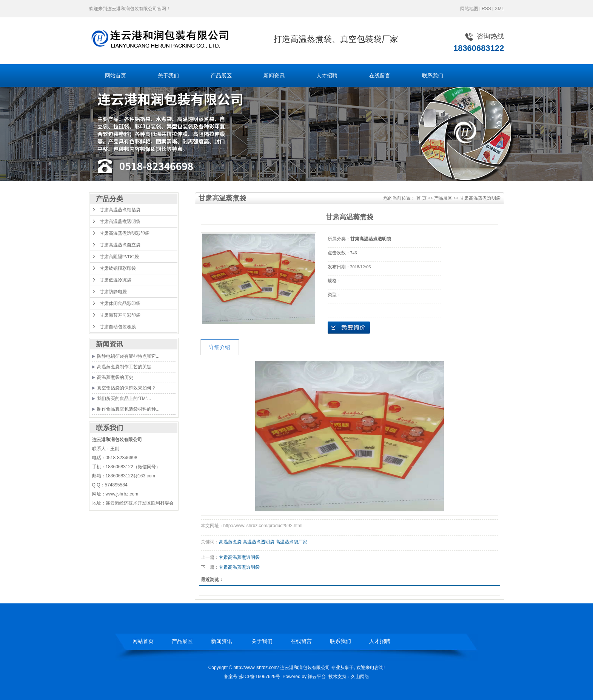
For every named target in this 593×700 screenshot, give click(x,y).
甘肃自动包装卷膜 (118, 327)
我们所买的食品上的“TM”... (124, 398)
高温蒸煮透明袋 (259, 542)
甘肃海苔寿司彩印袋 (120, 315)
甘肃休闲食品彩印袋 (120, 303)
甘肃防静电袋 (113, 292)
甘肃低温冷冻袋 (116, 280)
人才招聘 (327, 75)
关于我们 (168, 75)
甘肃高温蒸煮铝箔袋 (120, 210)
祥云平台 (317, 677)
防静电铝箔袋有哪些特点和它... (128, 356)
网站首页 (116, 75)
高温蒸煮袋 (230, 542)
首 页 (421, 198)
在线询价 (349, 328)
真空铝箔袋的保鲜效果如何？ (126, 388)
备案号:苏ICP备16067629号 (252, 677)
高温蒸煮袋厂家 (291, 542)
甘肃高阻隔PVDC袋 (119, 257)
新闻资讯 (274, 75)
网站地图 (469, 9)
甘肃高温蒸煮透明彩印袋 (125, 233)
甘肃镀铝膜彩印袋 (118, 268)
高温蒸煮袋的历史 (115, 377)
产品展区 (221, 75)
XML (500, 9)
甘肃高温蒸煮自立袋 (120, 245)
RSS (486, 9)
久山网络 (360, 677)
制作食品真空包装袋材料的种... (128, 409)
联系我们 (433, 75)
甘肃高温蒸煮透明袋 (120, 222)
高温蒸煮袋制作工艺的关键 (124, 367)
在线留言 (380, 75)
